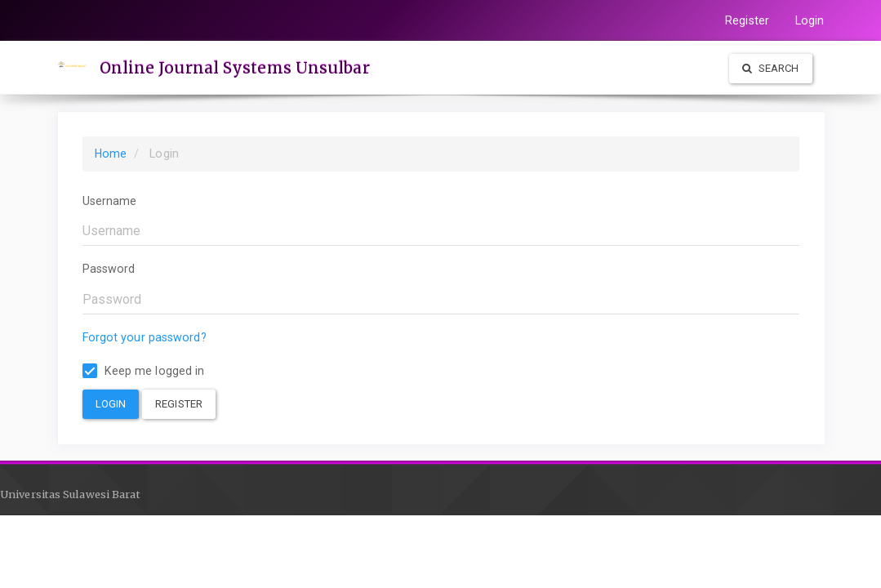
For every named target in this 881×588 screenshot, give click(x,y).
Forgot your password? (145, 337)
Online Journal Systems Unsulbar (235, 68)
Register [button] (179, 404)
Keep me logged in (144, 371)
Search (771, 68)
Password (109, 269)
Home (111, 154)
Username (110, 201)
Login (810, 20)
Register (747, 20)
